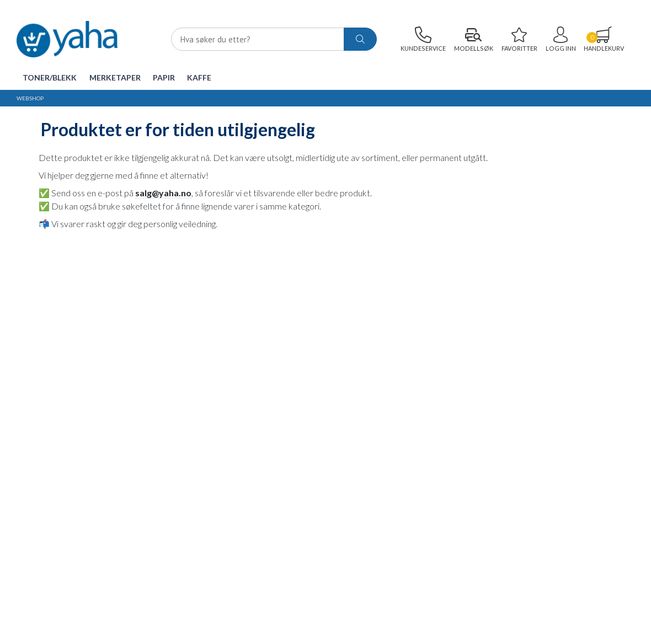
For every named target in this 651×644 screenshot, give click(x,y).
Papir (164, 77)
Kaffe (199, 77)
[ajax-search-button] (360, 39)
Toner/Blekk (50, 77)
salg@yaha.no (163, 193)
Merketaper (115, 77)
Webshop (30, 98)
